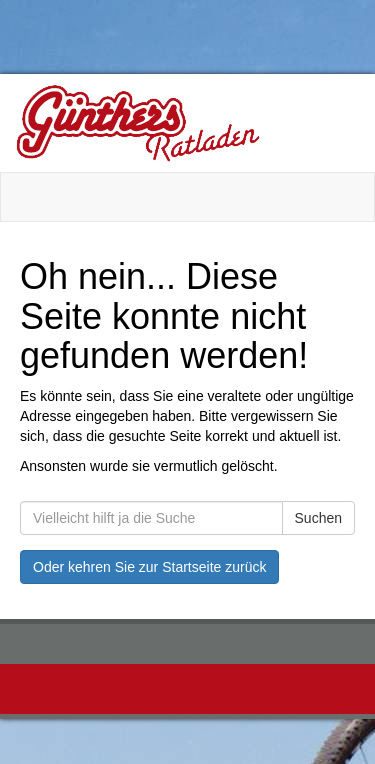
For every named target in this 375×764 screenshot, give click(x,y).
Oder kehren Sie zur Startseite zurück (149, 567)
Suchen (318, 518)
